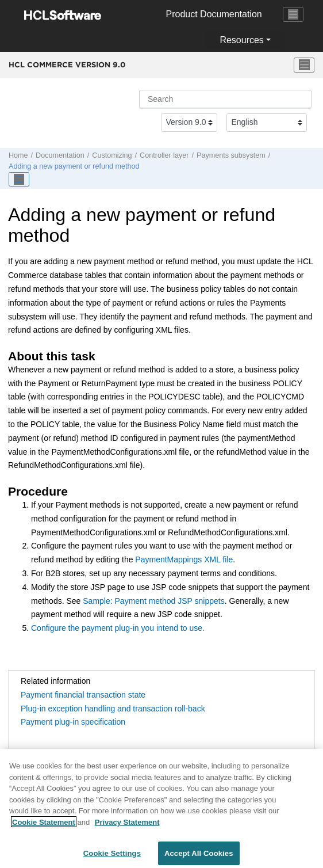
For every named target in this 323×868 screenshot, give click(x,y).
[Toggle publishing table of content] (19, 180)
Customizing (112, 155)
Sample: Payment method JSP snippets (153, 601)
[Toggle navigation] (293, 14)
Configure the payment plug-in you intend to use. (118, 628)
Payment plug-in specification (73, 722)
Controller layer (164, 155)
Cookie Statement (44, 826)
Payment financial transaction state (83, 695)
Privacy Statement (127, 826)
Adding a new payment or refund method (74, 166)
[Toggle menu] (304, 65)
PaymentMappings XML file (184, 559)
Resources (241, 40)
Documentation (60, 155)
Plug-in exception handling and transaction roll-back (113, 709)
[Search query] (225, 99)
